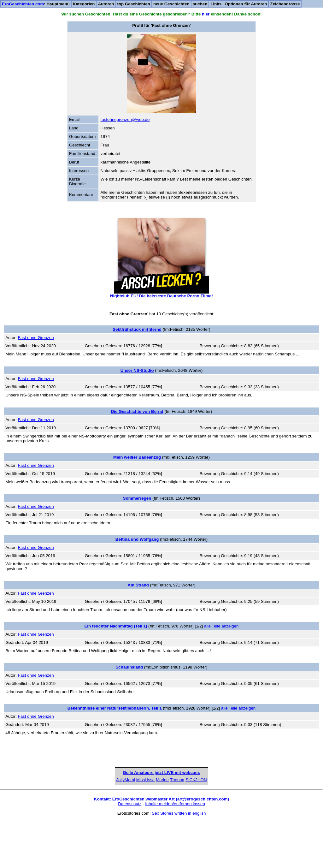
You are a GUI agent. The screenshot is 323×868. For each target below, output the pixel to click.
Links (216, 4)
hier (206, 14)
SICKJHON (258, 827)
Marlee (162, 827)
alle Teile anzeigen (221, 626)
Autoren (106, 4)
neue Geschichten (171, 4)
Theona (210, 827)
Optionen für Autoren (246, 4)
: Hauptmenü (36, 4)
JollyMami (64, 827)
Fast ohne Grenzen (36, 338)
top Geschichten (134, 4)
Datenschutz (130, 851)
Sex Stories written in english (179, 861)
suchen (200, 4)
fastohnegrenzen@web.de (125, 119)
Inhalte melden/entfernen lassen (175, 851)
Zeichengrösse (285, 4)
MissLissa (113, 827)
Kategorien (84, 4)
